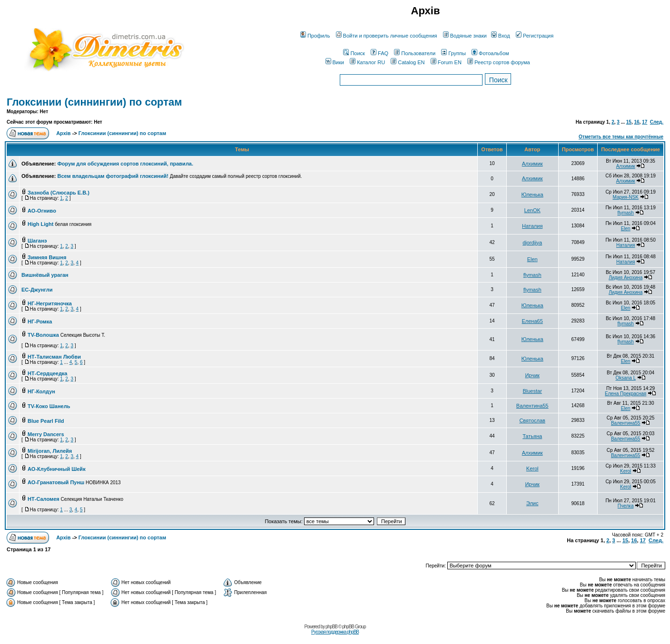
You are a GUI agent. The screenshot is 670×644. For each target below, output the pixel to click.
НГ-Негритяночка (50, 303)
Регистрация (535, 36)
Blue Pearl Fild (46, 421)
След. (657, 122)
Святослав (532, 420)
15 (629, 122)
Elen (626, 229)
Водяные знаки (465, 36)
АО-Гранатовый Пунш (56, 482)
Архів (63, 133)
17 (645, 122)
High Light (40, 224)
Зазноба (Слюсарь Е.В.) (59, 193)
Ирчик (532, 375)
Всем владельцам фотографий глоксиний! (113, 176)
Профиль (315, 36)
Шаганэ (37, 241)
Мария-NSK (625, 197)
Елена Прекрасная (626, 394)
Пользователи (415, 53)
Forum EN (446, 62)
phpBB (331, 627)
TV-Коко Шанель (49, 406)
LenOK (532, 210)
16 (636, 122)
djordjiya (532, 243)
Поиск (354, 53)
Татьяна (532, 436)
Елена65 (532, 321)
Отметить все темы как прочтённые (621, 137)
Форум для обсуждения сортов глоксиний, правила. (125, 164)
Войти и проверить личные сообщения (387, 36)
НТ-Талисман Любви (54, 357)
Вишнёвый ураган (45, 275)
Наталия (532, 226)
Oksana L (625, 378)
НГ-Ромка (40, 322)
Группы (453, 53)
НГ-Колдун (41, 391)
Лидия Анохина (626, 278)
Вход (501, 36)
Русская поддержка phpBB (335, 632)
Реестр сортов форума (499, 62)
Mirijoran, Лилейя (50, 451)
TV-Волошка (43, 335)
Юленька (532, 195)
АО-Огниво (42, 211)
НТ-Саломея (44, 499)
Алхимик (532, 164)
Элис (532, 503)
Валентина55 (532, 406)
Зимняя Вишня (47, 257)
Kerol (532, 468)
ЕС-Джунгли (37, 290)
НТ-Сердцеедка (47, 373)
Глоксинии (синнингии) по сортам (94, 102)
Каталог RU (367, 62)
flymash (625, 213)
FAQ (379, 53)
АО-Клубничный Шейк (57, 469)
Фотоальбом (490, 53)
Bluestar (532, 391)
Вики (335, 62)
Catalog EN (408, 62)
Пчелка (626, 506)
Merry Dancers (46, 434)
